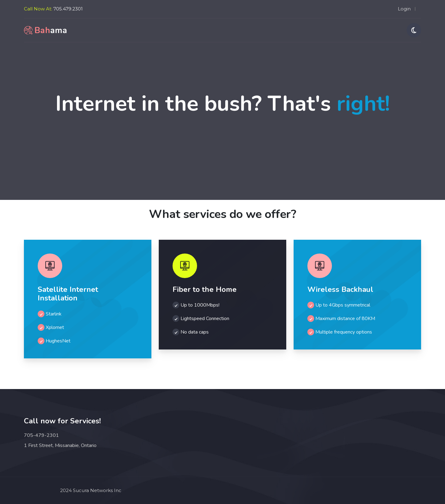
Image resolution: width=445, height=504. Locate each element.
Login (404, 9)
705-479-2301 (41, 435)
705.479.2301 (68, 9)
